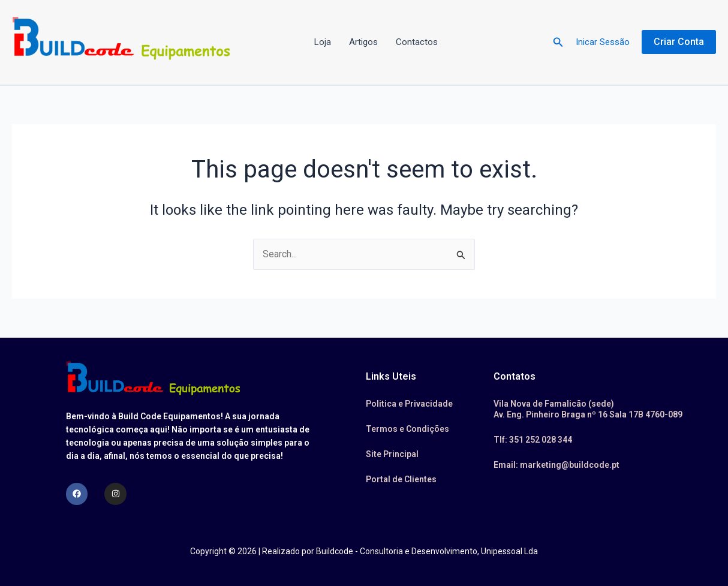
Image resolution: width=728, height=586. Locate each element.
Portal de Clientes (401, 479)
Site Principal (392, 454)
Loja (323, 42)
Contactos (417, 42)
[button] (558, 42)
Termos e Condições (407, 429)
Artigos (363, 42)
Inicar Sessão (603, 42)
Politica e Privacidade (409, 404)
